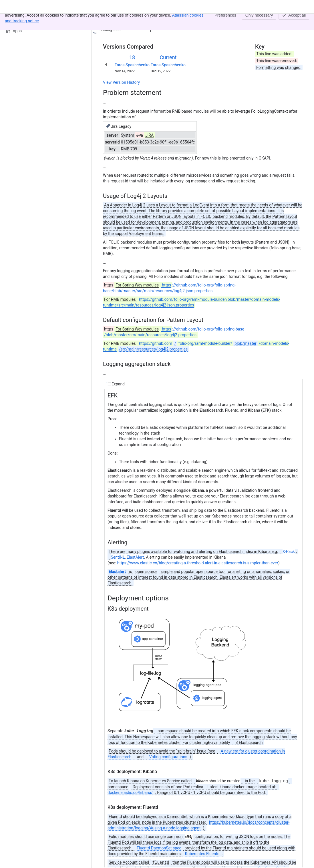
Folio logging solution (148, 19)
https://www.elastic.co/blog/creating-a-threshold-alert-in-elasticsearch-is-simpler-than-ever (198, 563)
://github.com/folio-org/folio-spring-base (174, 332)
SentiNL (118, 557)
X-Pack (289, 552)
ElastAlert (135, 557)
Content (110, 19)
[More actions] (297, 21)
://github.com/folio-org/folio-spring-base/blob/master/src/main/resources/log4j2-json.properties (169, 288)
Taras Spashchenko (132, 65)
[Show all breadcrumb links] (122, 19)
